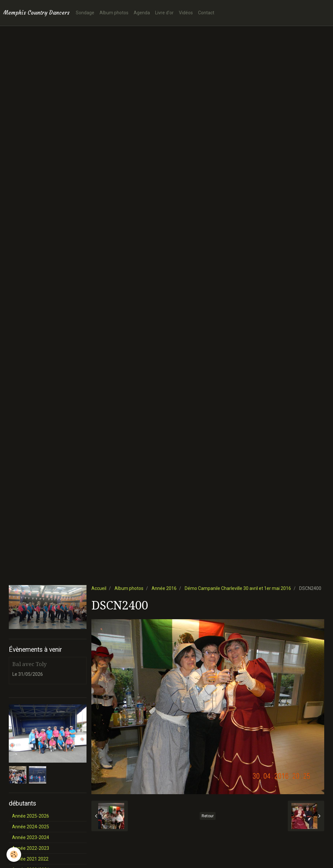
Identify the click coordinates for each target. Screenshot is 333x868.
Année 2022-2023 (31, 848)
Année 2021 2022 (30, 859)
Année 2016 (164, 588)
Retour (208, 816)
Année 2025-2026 (31, 816)
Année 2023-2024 (31, 837)
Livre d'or (164, 13)
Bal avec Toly (29, 664)
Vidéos (186, 13)
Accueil (99, 588)
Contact (206, 13)
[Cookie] (14, 855)
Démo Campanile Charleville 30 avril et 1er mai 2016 (238, 588)
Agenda (142, 13)
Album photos (114, 13)
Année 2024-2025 (31, 827)
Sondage (85, 13)
